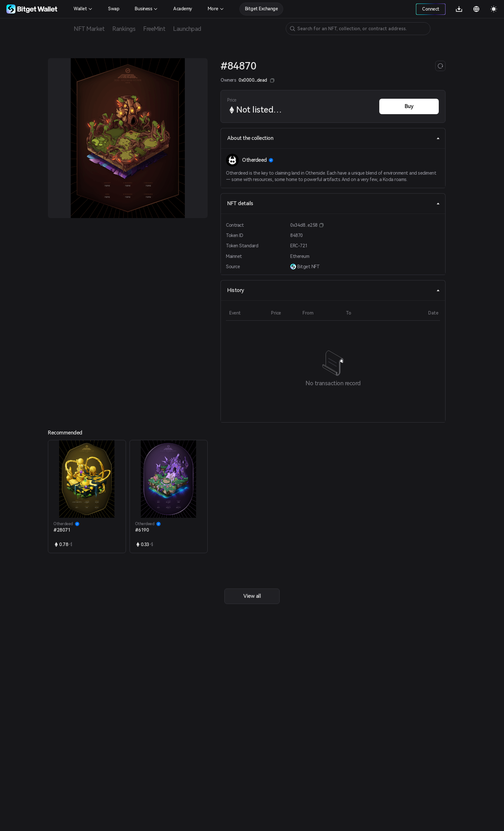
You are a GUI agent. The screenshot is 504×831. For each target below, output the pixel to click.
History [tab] (334, 290)
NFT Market (89, 29)
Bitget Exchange (261, 9)
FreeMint (154, 29)
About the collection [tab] (334, 138)
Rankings (124, 29)
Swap (114, 9)
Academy (183, 9)
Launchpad (187, 29)
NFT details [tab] (334, 203)
